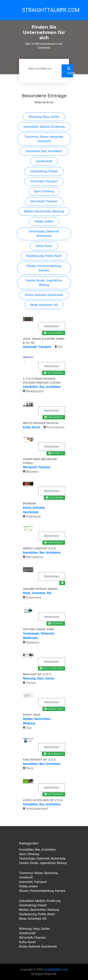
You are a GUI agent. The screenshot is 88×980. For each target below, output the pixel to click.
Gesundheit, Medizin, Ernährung (44, 127)
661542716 (56, 453)
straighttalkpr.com (56, 970)
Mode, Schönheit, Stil (44, 305)
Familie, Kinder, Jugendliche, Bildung (44, 283)
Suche (70, 71)
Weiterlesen (52, 326)
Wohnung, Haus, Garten (44, 117)
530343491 (56, 623)
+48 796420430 (54, 373)
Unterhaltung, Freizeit (44, 171)
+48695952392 (54, 543)
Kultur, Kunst (44, 246)
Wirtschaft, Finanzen (44, 201)
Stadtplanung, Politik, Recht (44, 256)
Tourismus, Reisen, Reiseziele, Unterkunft (44, 139)
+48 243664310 (54, 754)
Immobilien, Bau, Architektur (44, 151)
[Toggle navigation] (61, 10)
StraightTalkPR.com (34, 10)
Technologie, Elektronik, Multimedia (44, 234)
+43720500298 (54, 794)
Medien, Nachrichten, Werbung (44, 211)
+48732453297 (54, 417)
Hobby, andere (44, 221)
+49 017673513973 (51, 668)
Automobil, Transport (44, 181)
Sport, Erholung (44, 191)
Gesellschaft (44, 161)
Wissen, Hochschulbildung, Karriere (44, 268)
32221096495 (54, 498)
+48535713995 (54, 709)
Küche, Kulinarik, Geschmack (44, 295)
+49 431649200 (54, 333)
